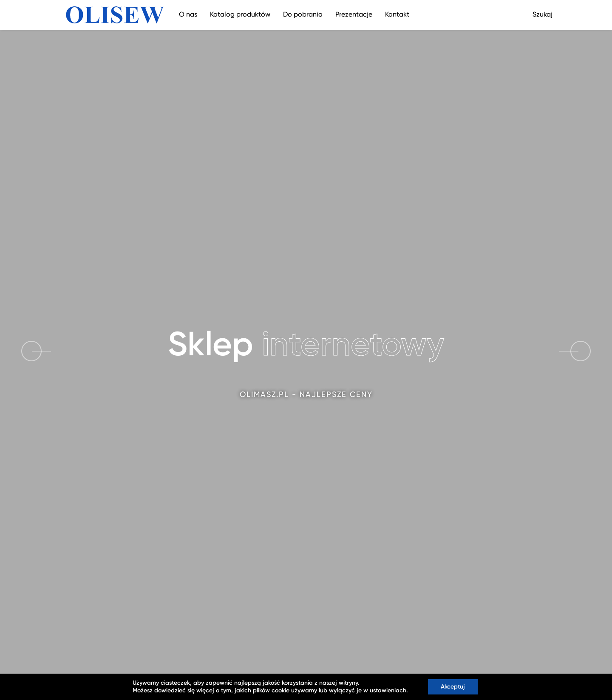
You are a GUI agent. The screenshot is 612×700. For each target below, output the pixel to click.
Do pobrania (303, 15)
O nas (188, 15)
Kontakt (397, 15)
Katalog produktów (240, 15)
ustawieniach (388, 691)
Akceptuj (453, 687)
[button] (581, 351)
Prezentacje (354, 15)
